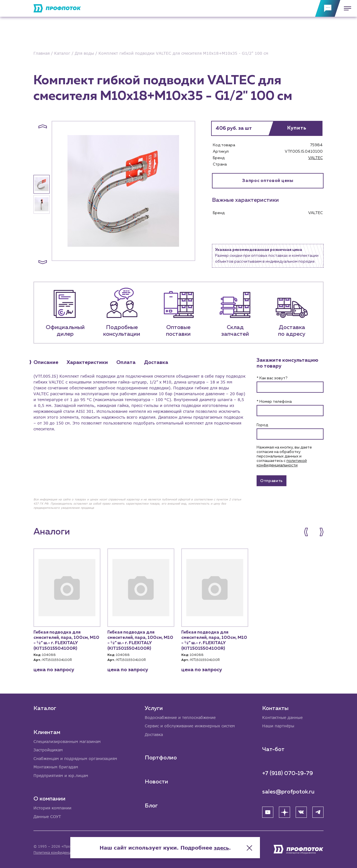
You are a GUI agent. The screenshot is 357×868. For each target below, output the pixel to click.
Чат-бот (273, 749)
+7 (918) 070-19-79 (288, 773)
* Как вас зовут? (272, 378)
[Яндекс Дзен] (284, 811)
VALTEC (315, 158)
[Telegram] (318, 811)
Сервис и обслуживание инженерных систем (190, 725)
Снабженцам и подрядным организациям (75, 758)
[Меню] (346, 8)
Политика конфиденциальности (61, 853)
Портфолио (161, 757)
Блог (151, 805)
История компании (52, 808)
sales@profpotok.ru (288, 791)
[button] (43, 126)
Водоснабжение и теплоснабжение (180, 717)
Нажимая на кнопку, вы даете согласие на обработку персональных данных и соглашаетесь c (284, 456)
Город (262, 425)
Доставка (154, 734)
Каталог (45, 707)
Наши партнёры (278, 725)
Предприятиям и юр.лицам (61, 775)
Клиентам (47, 731)
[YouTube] (268, 811)
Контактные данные (282, 717)
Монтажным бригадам (56, 767)
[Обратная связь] (328, 8)
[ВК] (301, 811)
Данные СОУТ (47, 817)
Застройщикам (48, 749)
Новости (156, 781)
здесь (235, 846)
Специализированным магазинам (67, 741)
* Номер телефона (274, 402)
